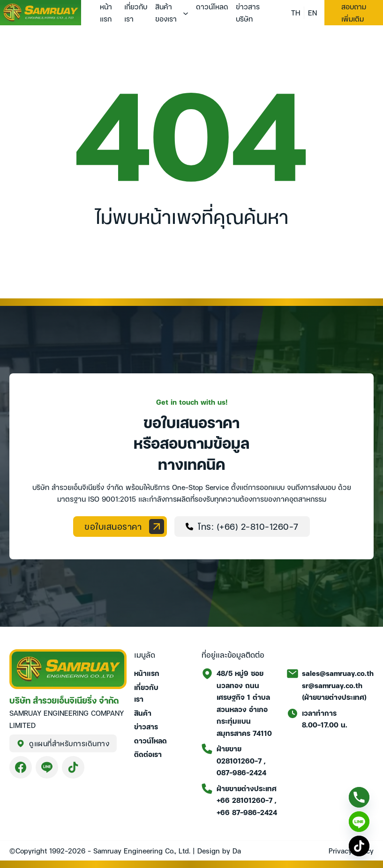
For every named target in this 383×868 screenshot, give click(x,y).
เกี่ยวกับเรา (136, 12)
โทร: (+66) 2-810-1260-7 (242, 526)
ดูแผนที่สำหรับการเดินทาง (63, 743)
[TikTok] (359, 846)
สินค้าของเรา (166, 12)
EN (312, 12)
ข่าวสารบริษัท (248, 12)
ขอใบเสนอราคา (124, 527)
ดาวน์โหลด (212, 6)
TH (296, 12)
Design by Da (219, 850)
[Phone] (359, 797)
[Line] (359, 822)
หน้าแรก (106, 12)
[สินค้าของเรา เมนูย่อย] (186, 14)
